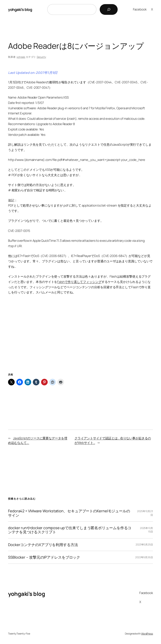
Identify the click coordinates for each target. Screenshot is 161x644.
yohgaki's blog (20, 9)
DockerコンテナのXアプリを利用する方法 (43, 545)
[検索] (109, 9)
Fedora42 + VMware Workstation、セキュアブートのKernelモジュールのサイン (69, 513)
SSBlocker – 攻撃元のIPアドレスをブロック (44, 557)
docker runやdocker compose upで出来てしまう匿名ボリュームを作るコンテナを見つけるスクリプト (70, 530)
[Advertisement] (80, 339)
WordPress (147, 634)
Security (41, 57)
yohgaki (21, 57)
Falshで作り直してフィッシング (79, 282)
